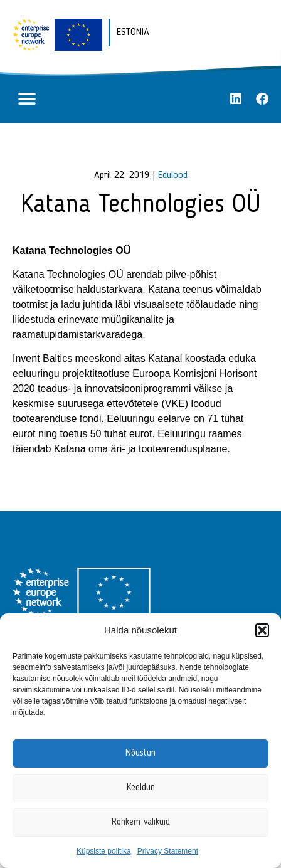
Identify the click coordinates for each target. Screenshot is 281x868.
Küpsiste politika (104, 851)
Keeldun (141, 788)
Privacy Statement (168, 851)
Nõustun (140, 754)
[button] (262, 630)
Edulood (173, 176)
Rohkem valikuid (141, 823)
